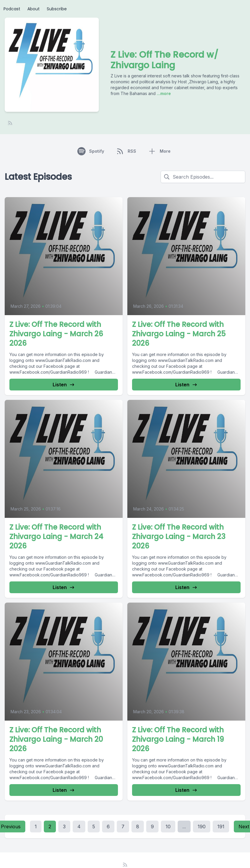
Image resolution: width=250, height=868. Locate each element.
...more (163, 93)
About (34, 9)
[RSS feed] (10, 123)
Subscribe (57, 9)
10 (168, 827)
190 (202, 827)
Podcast (12, 9)
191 (221, 827)
